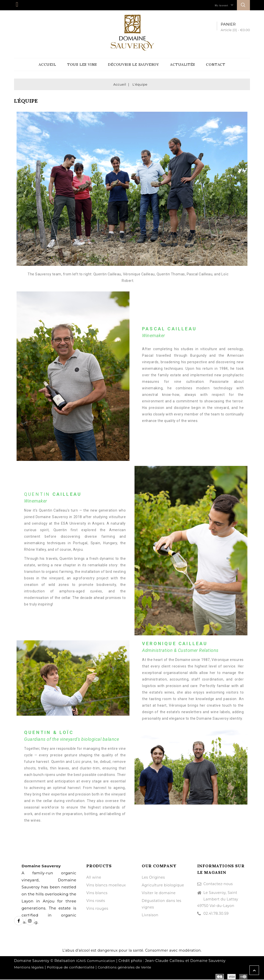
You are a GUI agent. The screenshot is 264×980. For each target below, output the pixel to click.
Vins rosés (96, 901)
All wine (94, 878)
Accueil (47, 65)
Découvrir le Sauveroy (134, 65)
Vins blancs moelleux (106, 886)
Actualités (183, 65)
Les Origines (153, 878)
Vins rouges (97, 909)
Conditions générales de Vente (125, 968)
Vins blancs (97, 893)
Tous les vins (82, 65)
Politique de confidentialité (71, 968)
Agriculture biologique (163, 886)
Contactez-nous (218, 884)
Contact (216, 65)
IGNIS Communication (96, 961)
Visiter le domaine (159, 893)
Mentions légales (29, 968)
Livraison (150, 915)
